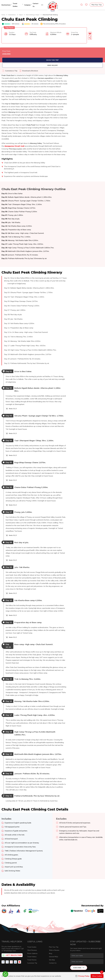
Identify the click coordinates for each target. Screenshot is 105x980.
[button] (93, 34)
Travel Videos (32, 930)
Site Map (52, 933)
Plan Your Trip (97, 5)
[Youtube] (19, 935)
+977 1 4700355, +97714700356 (44, 959)
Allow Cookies (97, 976)
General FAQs (54, 930)
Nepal (21, 15)
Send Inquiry (87, 65)
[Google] (90, 884)
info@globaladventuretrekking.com (76, 954)
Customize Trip (32, 936)
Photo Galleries (32, 927)
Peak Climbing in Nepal (33, 15)
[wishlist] (86, 5)
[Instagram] (11, 935)
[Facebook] (3, 935)
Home (3, 15)
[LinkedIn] (15, 935)
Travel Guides (32, 920)
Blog (51, 927)
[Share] (93, 38)
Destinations (12, 15)
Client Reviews (32, 924)
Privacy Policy (82, 976)
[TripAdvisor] (77, 884)
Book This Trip (87, 60)
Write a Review (54, 924)
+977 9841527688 (12, 929)
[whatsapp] (5, 974)
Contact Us (53, 936)
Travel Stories (32, 933)
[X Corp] (7, 935)
